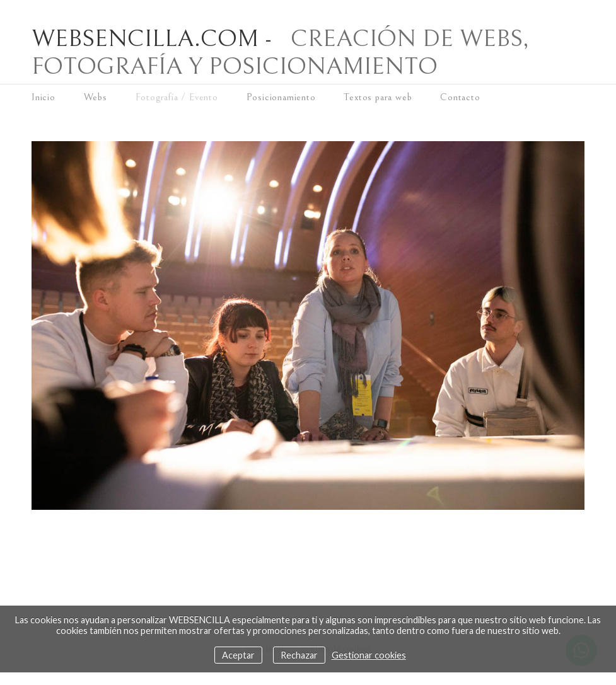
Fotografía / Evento (177, 97)
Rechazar (299, 655)
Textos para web (378, 97)
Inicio (44, 97)
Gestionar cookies (369, 655)
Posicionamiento (281, 97)
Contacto (460, 97)
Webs (96, 97)
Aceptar (238, 655)
